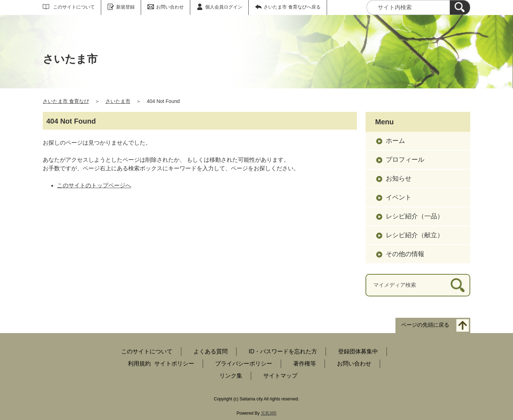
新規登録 (125, 7)
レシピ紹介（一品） (415, 216)
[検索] (460, 7)
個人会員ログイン (224, 7)
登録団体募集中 (358, 351)
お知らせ (399, 178)
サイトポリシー (174, 364)
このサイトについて (74, 7)
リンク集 (231, 376)
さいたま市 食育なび (66, 101)
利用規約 (139, 364)
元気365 (269, 413)
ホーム (395, 141)
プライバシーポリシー (244, 364)
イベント (399, 197)
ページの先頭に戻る (425, 325)
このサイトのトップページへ (94, 185)
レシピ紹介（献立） (415, 235)
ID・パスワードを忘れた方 (283, 351)
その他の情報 (405, 254)
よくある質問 (211, 351)
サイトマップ (280, 376)
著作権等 (305, 364)
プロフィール (405, 160)
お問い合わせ (170, 7)
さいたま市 (118, 101)
